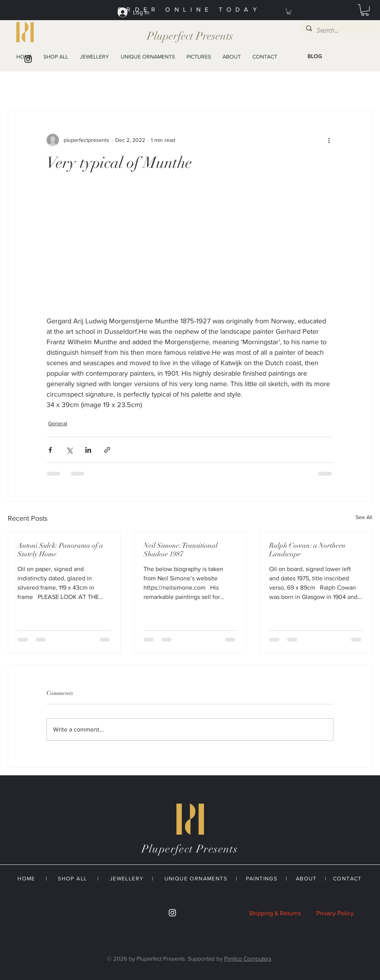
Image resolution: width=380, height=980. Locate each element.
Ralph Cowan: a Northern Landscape (307, 550)
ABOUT (306, 878)
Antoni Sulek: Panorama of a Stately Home (60, 550)
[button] (289, 11)
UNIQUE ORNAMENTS (196, 878)
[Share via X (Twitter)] (69, 450)
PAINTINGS (262, 878)
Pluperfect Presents (190, 36)
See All (364, 517)
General (58, 423)
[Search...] (340, 31)
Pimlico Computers (248, 958)
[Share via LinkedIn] (88, 450)
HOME (26, 878)
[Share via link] (107, 450)
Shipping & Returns (275, 913)
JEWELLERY (127, 878)
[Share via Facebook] (50, 450)
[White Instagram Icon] (172, 913)
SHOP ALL (72, 878)
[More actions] (329, 140)
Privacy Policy (335, 913)
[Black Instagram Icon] (28, 59)
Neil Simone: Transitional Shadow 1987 (180, 550)
